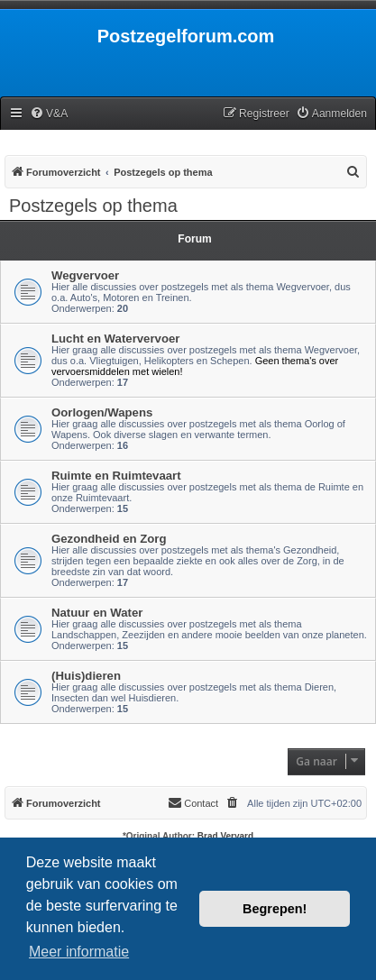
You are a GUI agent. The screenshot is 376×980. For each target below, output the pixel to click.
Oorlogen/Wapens (102, 412)
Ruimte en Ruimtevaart (116, 476)
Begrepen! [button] (275, 909)
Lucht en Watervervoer (115, 339)
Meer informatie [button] (79, 952)
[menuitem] (49, 114)
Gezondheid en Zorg (109, 539)
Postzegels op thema (93, 206)
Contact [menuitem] (193, 802)
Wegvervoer (85, 275)
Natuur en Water (97, 613)
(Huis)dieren (86, 676)
